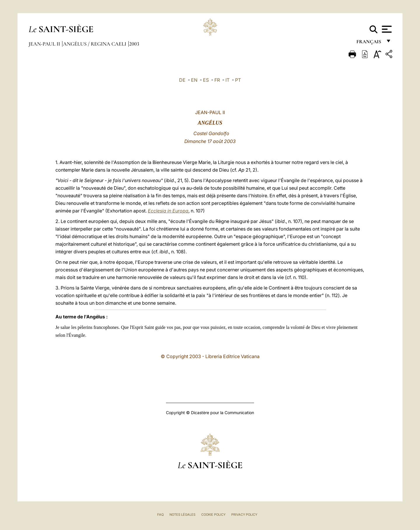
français (369, 43)
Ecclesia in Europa (168, 211)
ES (206, 80)
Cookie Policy (213, 515)
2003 (134, 44)
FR (217, 80)
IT (228, 80)
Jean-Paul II (45, 44)
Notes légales (182, 515)
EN (194, 80)
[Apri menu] (386, 29)
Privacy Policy (244, 515)
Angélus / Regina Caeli (95, 44)
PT (238, 80)
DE (182, 80)
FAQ (160, 515)
